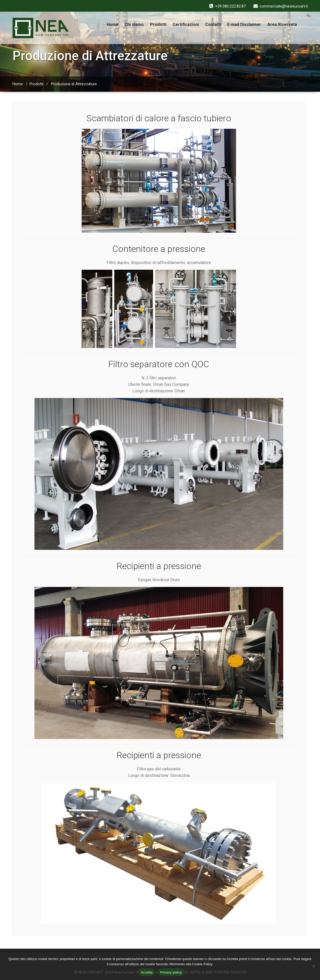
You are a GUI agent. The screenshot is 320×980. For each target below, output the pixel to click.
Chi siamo (134, 24)
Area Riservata (282, 24)
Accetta (147, 972)
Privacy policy (171, 972)
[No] (314, 966)
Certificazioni (186, 24)
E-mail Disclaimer (244, 24)
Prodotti (158, 24)
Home (113, 24)
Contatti (213, 24)
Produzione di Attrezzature (74, 84)
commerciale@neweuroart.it (284, 6)
